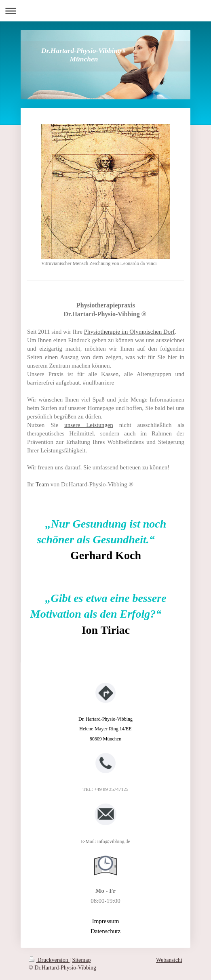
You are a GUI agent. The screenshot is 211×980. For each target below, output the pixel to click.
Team (42, 484)
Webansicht (169, 960)
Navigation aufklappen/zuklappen (105, 11)
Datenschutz (105, 931)
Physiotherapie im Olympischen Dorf (130, 332)
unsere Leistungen (89, 425)
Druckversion (49, 960)
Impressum (106, 921)
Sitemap (82, 960)
